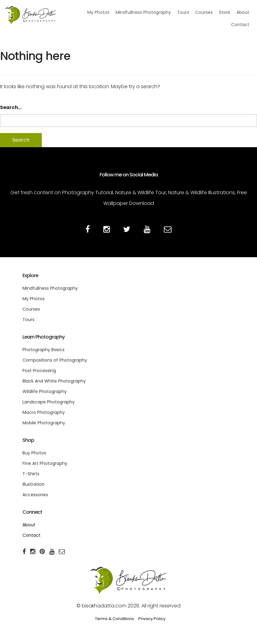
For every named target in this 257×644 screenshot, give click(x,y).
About (243, 12)
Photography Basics (43, 350)
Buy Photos (34, 453)
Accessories (35, 495)
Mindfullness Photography (143, 12)
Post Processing (39, 371)
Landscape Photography (49, 402)
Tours (183, 12)
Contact (240, 25)
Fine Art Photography (45, 463)
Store (225, 12)
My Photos (98, 12)
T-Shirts (31, 474)
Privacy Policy (152, 619)
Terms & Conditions (115, 619)
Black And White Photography (54, 381)
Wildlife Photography (45, 391)
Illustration (34, 484)
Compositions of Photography (55, 360)
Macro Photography (44, 412)
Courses (204, 12)
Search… (11, 107)
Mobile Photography (44, 423)
